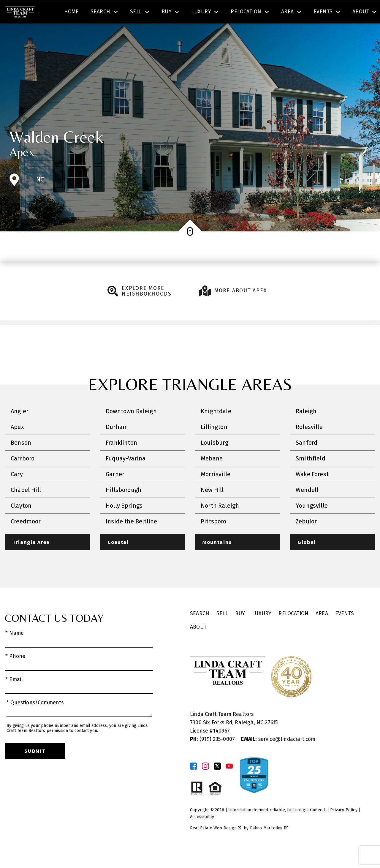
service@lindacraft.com (278, 756)
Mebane (212, 475)
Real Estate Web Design (216, 845)
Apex (22, 169)
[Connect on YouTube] (229, 783)
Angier (20, 428)
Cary (17, 491)
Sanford (307, 460)
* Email (14, 697)
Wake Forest (312, 491)
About (198, 644)
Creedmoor (26, 538)
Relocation (293, 631)
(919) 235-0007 (213, 756)
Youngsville (312, 523)
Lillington (214, 444)
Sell (222, 631)
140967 (222, 748)
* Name (15, 650)
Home (72, 34)
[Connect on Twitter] (217, 783)
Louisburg (215, 460)
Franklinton (121, 460)
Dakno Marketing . (269, 845)
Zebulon (307, 538)
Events (345, 631)
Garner (115, 491)
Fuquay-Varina (126, 475)
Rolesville (309, 444)
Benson (21, 460)
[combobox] (123, 13)
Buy (240, 631)
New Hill (212, 507)
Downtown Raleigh (131, 428)
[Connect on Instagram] (205, 783)
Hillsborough (123, 507)
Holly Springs (124, 523)
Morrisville (216, 491)
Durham (117, 444)
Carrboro (23, 475)
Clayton (21, 523)
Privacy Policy (344, 827)
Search (222, 13)
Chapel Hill (26, 507)
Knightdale (216, 428)
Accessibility (202, 834)
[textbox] (126, 13)
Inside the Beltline (131, 538)
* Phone (15, 674)
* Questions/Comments (35, 720)
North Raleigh (220, 523)
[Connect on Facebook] (194, 783)
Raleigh (306, 428)
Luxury (262, 631)
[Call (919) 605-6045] (315, 13)
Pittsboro (214, 538)
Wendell (307, 507)
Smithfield (311, 475)
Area (322, 631)
